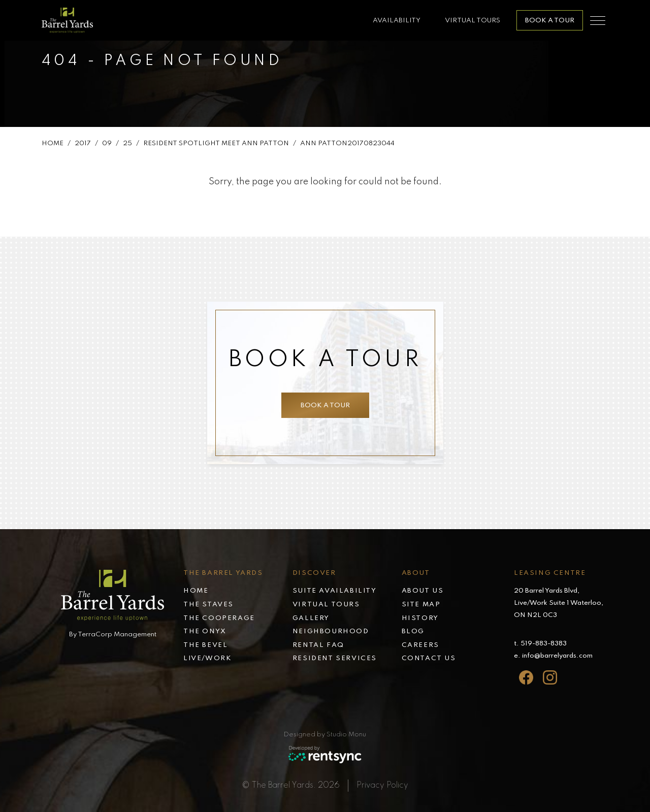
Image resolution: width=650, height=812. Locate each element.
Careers (420, 645)
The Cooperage (219, 618)
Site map (421, 605)
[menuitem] (238, 592)
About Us (423, 591)
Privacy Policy (382, 786)
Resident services (335, 658)
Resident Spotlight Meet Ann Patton (216, 148)
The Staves (208, 605)
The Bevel (205, 645)
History (420, 618)
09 (107, 148)
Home (53, 148)
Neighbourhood (331, 631)
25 (127, 148)
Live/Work (207, 658)
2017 (83, 148)
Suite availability (335, 591)
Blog (413, 631)
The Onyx (205, 631)
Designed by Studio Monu (325, 735)
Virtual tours (326, 605)
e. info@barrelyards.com (553, 656)
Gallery (311, 618)
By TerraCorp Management (113, 635)
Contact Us (429, 658)
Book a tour (321, 405)
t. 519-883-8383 (540, 644)
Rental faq (318, 645)
